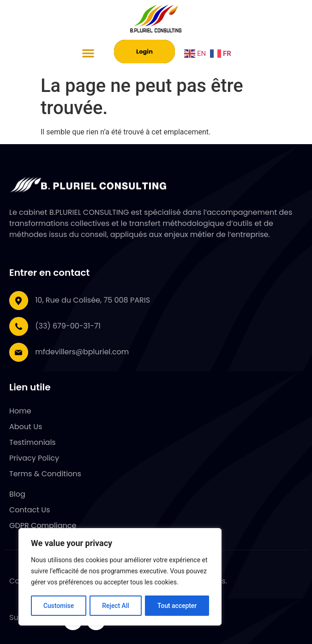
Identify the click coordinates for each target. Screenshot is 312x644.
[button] (88, 53)
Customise (58, 606)
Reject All (116, 606)
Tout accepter (177, 606)
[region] (120, 577)
